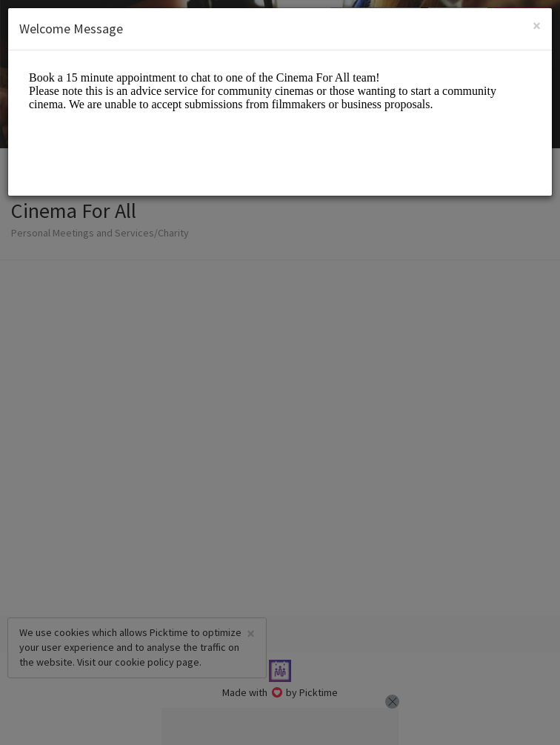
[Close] (537, 26)
